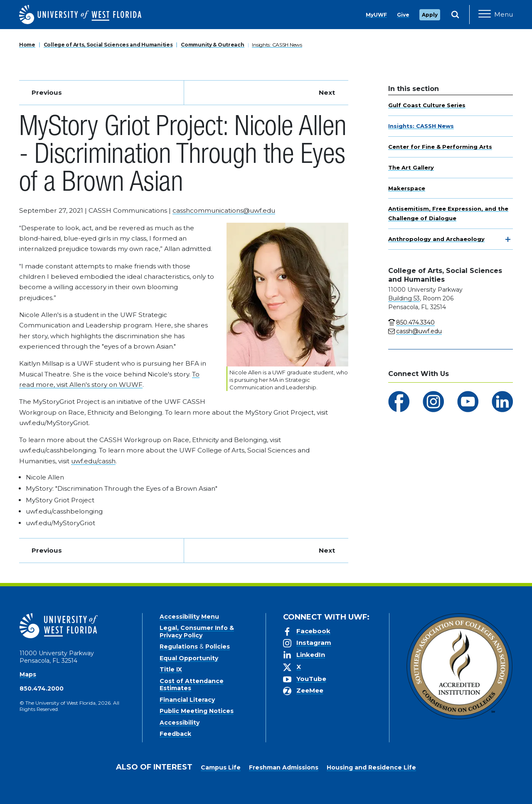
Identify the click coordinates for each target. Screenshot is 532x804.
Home (27, 45)
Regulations (179, 647)
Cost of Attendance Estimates (192, 685)
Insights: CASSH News (277, 45)
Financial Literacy (187, 700)
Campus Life (221, 767)
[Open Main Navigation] (496, 15)
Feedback (175, 734)
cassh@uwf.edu (419, 331)
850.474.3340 (415, 322)
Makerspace (407, 188)
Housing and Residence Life (371, 767)
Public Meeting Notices (197, 711)
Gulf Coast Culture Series (427, 105)
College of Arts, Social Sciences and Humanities (108, 45)
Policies (218, 647)
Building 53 (404, 298)
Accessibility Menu (189, 617)
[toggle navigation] (508, 239)
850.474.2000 (42, 688)
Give (403, 15)
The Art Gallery (411, 167)
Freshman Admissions (284, 767)
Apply (430, 15)
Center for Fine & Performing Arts (440, 147)
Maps (28, 674)
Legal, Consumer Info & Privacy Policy (197, 632)
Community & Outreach (212, 45)
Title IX (171, 669)
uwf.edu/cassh (93, 461)
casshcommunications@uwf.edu (224, 210)
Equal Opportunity (189, 658)
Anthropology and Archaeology (436, 239)
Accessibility (180, 723)
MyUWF (376, 15)
